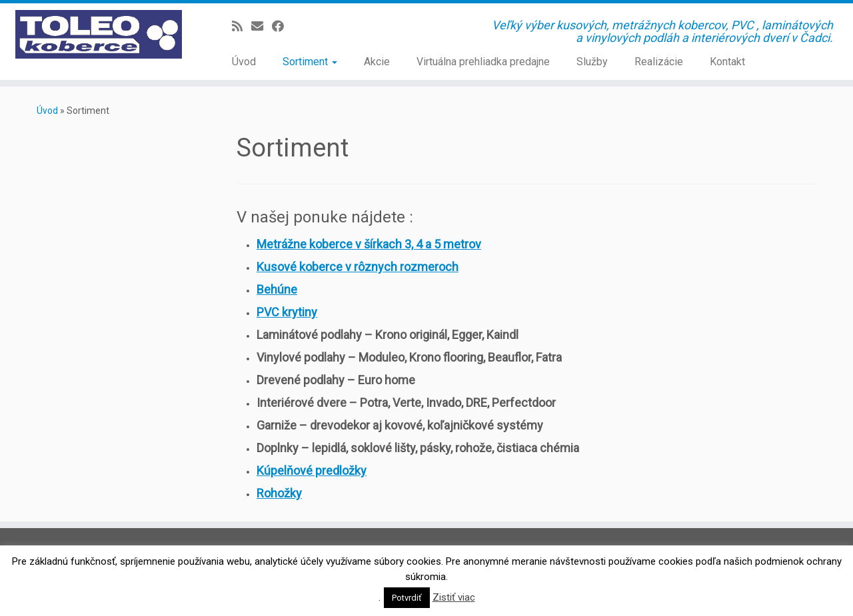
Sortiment (310, 62)
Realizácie (659, 62)
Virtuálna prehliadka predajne (483, 62)
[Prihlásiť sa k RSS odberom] (242, 26)
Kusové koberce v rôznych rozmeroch (358, 267)
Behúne (277, 289)
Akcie (377, 62)
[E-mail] (262, 26)
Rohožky (279, 493)
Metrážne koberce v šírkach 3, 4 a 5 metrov (369, 244)
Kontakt (727, 62)
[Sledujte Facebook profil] (282, 26)
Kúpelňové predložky (312, 470)
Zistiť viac (454, 597)
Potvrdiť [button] (407, 598)
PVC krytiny (287, 312)
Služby (592, 62)
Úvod (244, 62)
